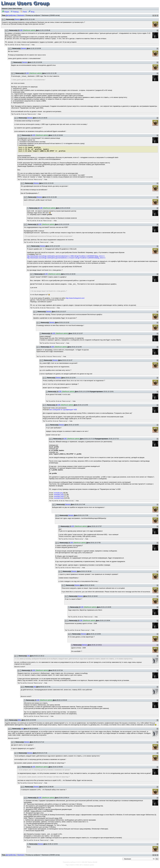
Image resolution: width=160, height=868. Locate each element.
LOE (21, 30)
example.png (58, 493)
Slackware (21, 15)
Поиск (24, 12)
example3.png (59, 498)
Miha (20, 720)
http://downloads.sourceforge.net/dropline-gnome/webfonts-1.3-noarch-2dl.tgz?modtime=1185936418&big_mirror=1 (66, 258)
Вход (31, 12)
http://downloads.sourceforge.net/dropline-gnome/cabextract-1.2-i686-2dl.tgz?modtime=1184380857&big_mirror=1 (66, 256)
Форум (5, 12)
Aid (28, 656)
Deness (17, 19)
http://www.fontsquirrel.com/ (75, 298)
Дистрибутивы (11, 15)
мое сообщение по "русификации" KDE (63, 410)
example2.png (59, 496)
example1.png (59, 495)
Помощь (15, 12)
